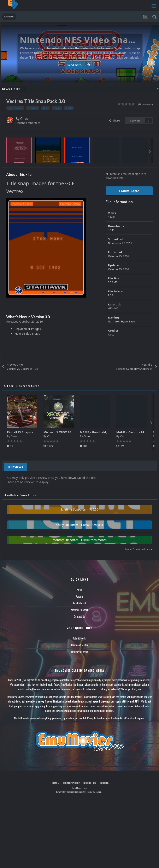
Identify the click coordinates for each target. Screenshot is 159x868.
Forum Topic (129, 191)
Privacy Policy (71, 783)
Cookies (104, 783)
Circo (24, 119)
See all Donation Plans (138, 549)
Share (114, 120)
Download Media (79, 645)
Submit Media (79, 638)
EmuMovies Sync (79, 652)
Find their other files (28, 123)
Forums (79, 596)
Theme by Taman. (94, 792)
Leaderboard (80, 603)
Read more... (79, 65)
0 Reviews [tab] (16, 467)
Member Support (79, 610)
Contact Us (79, 616)
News (79, 590)
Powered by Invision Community (70, 792)
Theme (55, 783)
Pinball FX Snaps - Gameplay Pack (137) (36, 432)
